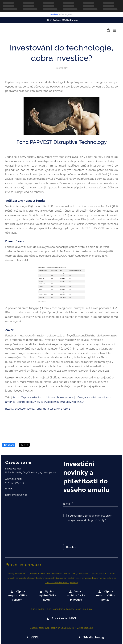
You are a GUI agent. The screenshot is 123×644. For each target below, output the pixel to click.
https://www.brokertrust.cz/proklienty (62, 583)
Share (9, 445)
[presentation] (88, 534)
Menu (115, 31)
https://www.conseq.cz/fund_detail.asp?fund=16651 (38, 408)
